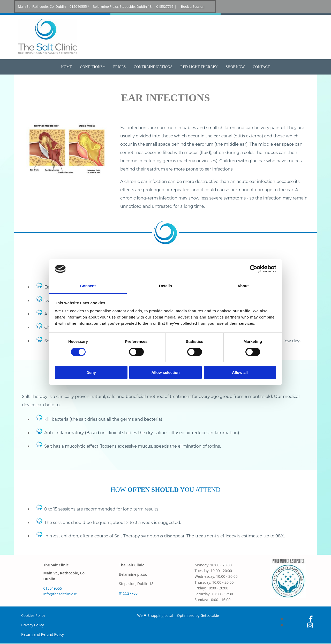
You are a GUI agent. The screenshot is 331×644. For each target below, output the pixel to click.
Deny (91, 372)
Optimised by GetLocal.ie (198, 616)
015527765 (165, 6)
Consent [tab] (88, 286)
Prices (120, 67)
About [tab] (243, 286)
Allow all (240, 372)
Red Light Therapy (198, 67)
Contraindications (153, 67)
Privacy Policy (32, 625)
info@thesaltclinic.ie (60, 594)
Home (69, 67)
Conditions (93, 67)
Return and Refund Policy (43, 635)
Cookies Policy (33, 616)
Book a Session (193, 6)
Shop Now (234, 67)
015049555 (78, 6)
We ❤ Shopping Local (155, 616)
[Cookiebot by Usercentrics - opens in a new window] (254, 269)
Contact (259, 67)
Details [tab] (165, 286)
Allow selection (165, 372)
